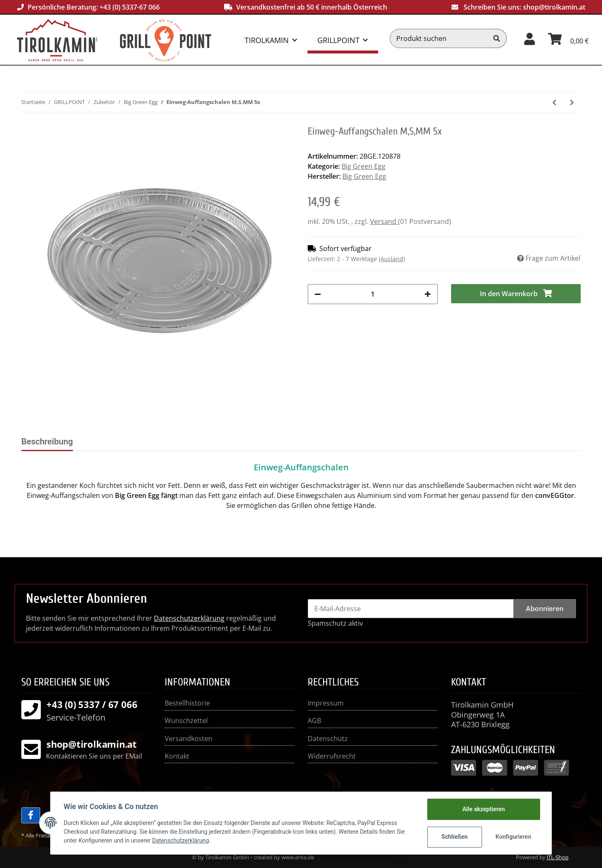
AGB (314, 721)
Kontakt (177, 756)
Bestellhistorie (187, 703)
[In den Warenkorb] (516, 294)
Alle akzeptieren (483, 809)
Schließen (454, 837)
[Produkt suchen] (439, 38)
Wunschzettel (186, 721)
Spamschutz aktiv (335, 623)
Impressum (326, 703)
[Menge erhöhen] (428, 294)
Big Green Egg (363, 166)
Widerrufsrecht (332, 756)
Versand (384, 221)
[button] (529, 38)
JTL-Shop (558, 857)
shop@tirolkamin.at (554, 7)
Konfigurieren (513, 837)
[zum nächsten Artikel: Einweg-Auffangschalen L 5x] (572, 102)
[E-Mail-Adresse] (411, 609)
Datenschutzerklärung (189, 618)
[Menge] (373, 294)
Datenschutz (328, 739)
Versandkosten (189, 739)
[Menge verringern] (318, 294)
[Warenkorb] (568, 38)
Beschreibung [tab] (47, 442)
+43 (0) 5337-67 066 (130, 7)
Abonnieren (545, 609)
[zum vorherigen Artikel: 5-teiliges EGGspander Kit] (554, 102)
